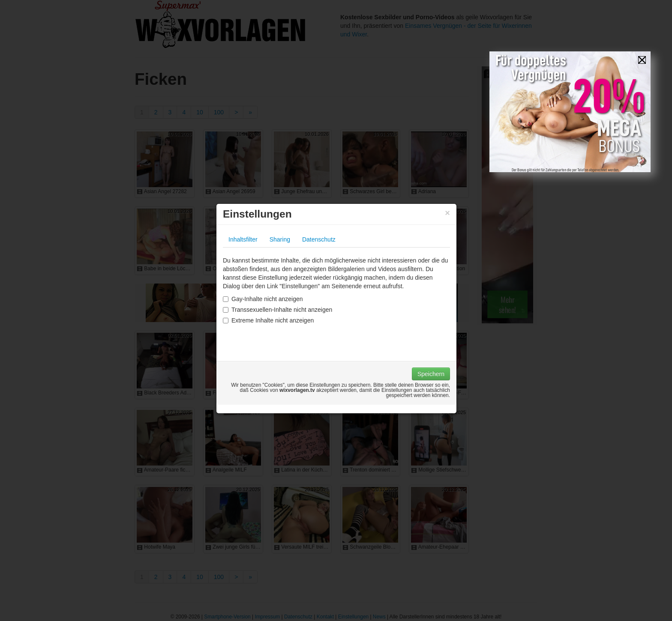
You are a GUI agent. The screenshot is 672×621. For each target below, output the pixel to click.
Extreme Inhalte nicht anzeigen (268, 320)
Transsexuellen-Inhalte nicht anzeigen (277, 310)
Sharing (280, 239)
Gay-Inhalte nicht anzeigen (263, 299)
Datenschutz (319, 239)
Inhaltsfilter (243, 239)
